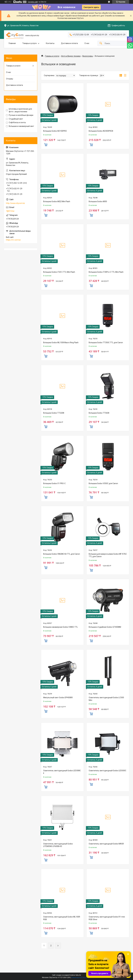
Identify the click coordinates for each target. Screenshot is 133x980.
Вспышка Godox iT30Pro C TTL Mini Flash (106, 272)
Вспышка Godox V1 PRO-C (54, 483)
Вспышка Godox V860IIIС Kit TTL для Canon (62, 554)
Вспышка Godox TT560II (99, 413)
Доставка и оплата (69, 43)
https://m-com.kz (13, 240)
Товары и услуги (29, 43)
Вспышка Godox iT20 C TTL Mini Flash (59, 272)
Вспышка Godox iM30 (98, 201)
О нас (87, 43)
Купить (46, 144)
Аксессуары (88, 56)
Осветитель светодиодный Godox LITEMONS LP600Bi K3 (58, 845)
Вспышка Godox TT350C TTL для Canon (106, 343)
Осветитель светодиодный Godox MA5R (106, 844)
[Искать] (101, 43)
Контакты (50, 43)
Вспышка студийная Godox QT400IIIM (105, 627)
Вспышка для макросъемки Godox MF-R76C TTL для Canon (108, 555)
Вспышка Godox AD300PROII (101, 131)
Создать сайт (33, 2)
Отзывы (10, 79)
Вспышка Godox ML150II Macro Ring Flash (61, 343)
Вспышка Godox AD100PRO (55, 131)
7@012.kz (10, 211)
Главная (12, 43)
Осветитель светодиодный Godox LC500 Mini (106, 699)
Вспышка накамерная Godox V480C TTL (61, 627)
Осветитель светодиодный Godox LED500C (107, 771)
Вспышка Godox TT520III (54, 413)
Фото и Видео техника (71, 56)
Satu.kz (78, 975)
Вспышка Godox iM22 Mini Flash (57, 201)
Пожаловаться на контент (81, 977)
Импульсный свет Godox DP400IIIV (58, 698)
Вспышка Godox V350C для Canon (103, 483)
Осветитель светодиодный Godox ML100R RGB (62, 918)
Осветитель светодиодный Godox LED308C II (62, 772)
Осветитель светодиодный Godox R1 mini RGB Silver (107, 918)
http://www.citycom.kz (15, 203)
